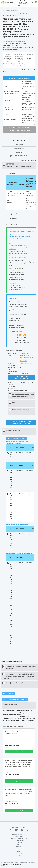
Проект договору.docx (11, 541)
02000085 (26, 107)
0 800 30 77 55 (22, 1)
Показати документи (17, 274)
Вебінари (19, 854)
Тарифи (19, 856)
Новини (19, 845)
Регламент (19, 852)
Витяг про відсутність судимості (19, 128)
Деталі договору (15, 332)
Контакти (19, 847)
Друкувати (8, 693)
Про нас (19, 849)
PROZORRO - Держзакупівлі (19, 834)
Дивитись (19, 752)
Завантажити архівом (17, 439)
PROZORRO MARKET (19, 836)
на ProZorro (6, 46)
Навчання (19, 843)
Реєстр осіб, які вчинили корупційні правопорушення (19, 131)
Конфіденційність (6, 864)
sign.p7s (11, 455)
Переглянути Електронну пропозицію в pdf (21, 378)
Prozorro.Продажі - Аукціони (19, 838)
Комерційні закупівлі (19, 840)
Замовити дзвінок (23, 3)
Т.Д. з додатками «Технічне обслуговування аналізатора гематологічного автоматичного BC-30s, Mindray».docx (11, 604)
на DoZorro (15, 46)
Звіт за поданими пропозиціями (15, 699)
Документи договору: (16, 325)
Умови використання (17, 864)
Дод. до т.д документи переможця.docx (11, 507)
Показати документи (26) (17, 390)
